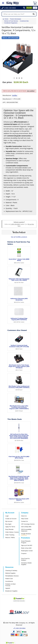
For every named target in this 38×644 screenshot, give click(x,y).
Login (7, 516)
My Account (9, 521)
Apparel (8, 588)
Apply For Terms (10, 527)
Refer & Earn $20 (26, 548)
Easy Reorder (9, 529)
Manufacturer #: (8, 99)
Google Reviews (26, 534)
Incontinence (9, 581)
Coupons (24, 553)
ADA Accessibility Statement (26, 530)
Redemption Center (27, 551)
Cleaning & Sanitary (11, 571)
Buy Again (8, 524)
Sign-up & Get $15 (27, 545)
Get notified (31, 91)
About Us (24, 516)
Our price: (7, 82)
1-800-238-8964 (15, 224)
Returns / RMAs (10, 538)
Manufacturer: (7, 95)
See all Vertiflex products (19, 237)
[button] (24, 8)
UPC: (4, 102)
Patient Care (9, 579)
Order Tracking (10, 535)
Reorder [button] (29, 8)
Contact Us (24, 521)
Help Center (25, 519)
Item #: (5, 38)
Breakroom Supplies (11, 591)
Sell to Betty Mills (26, 527)
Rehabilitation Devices (12, 576)
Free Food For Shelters (25, 559)
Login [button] (35, 8)
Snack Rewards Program (26, 542)
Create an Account (11, 519)
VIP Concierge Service (28, 524)
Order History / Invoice (12, 532)
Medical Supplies (10, 573)
